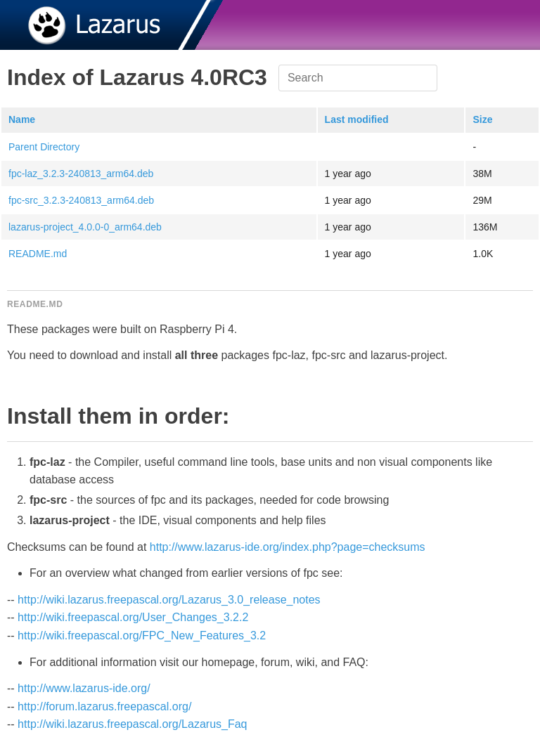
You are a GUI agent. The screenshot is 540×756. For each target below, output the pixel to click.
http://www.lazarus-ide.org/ (84, 688)
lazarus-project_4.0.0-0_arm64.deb (85, 227)
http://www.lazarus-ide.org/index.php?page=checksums (288, 547)
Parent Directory (44, 147)
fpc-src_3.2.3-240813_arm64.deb (81, 200)
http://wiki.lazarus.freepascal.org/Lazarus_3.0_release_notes (169, 600)
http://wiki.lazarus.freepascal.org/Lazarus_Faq (132, 724)
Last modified (357, 119)
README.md (38, 254)
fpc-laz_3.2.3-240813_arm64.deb (81, 174)
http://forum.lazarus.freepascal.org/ (104, 706)
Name (22, 119)
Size (482, 119)
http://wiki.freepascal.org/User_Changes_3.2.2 (133, 617)
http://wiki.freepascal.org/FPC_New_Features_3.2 (142, 636)
